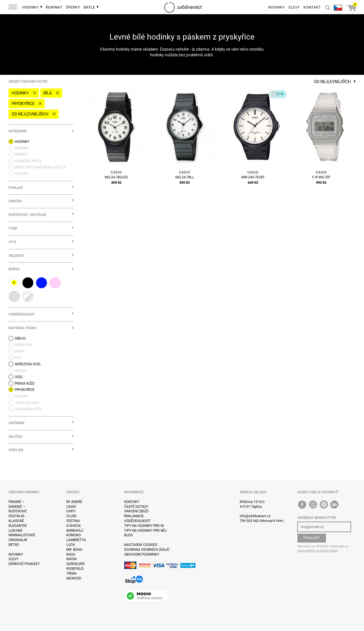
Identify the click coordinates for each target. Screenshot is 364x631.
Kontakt (132, 502)
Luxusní (15, 531)
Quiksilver (76, 564)
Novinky (16, 554)
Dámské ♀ (17, 507)
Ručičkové (18, 511)
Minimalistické (22, 535)
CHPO (71, 511)
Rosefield (75, 569)
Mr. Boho (74, 550)
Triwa (71, 574)
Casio (71, 507)
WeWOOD (74, 578)
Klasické (16, 521)
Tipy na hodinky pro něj (146, 531)
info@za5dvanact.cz (255, 516)
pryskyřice (23, 104)
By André (74, 502)
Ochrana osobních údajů (147, 550)
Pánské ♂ (17, 502)
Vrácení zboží (136, 511)
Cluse (71, 516)
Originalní (18, 540)
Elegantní (17, 526)
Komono (74, 535)
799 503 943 (249, 521)
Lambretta (76, 540)
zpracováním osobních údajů (317, 551)
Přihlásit (312, 538)
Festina (73, 521)
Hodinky (20, 93)
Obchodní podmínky (142, 554)
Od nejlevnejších (30, 114)
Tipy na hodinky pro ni (144, 526)
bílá (48, 93)
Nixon (71, 559)
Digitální (16, 516)
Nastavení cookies (141, 545)
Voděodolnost (137, 521)
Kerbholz (75, 531)
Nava (71, 554)
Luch (71, 545)
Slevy (14, 559)
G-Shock (74, 526)
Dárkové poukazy (24, 564)
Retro (14, 545)
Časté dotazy (136, 507)
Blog (129, 535)
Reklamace (134, 516)
